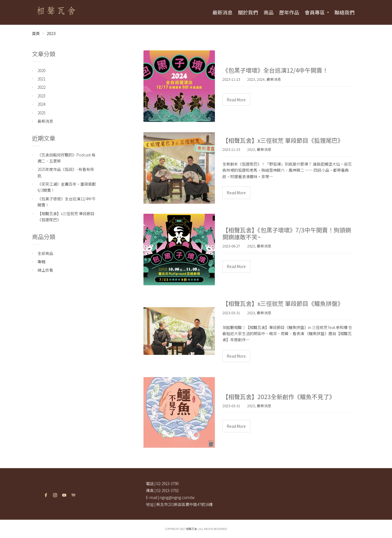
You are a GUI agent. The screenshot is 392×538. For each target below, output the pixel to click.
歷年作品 (289, 12)
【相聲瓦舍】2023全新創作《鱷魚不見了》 (279, 397)
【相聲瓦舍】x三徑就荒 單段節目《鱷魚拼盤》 (283, 303)
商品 (269, 12)
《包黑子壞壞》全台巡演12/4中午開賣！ (275, 70)
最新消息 (222, 12)
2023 (51, 33)
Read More (236, 100)
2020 (41, 70)
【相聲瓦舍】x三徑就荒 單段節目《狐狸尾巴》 (283, 140)
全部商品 (45, 253)
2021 (41, 79)
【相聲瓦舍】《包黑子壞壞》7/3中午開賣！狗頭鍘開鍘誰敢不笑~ (287, 233)
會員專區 (315, 12)
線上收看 (45, 270)
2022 (41, 87)
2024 (261, 79)
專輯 (41, 262)
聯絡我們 (344, 12)
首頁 (36, 33)
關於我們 (248, 12)
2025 (41, 113)
